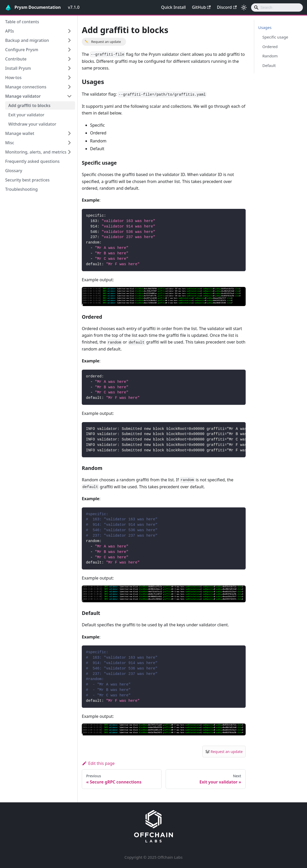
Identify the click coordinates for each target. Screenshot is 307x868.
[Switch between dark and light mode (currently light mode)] (244, 7)
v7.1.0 (74, 7)
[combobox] (277, 7)
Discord (227, 7)
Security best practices (27, 180)
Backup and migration (27, 40)
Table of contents (22, 22)
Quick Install (173, 7)
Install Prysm (18, 68)
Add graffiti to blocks (29, 105)
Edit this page (98, 763)
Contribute (16, 59)
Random (270, 56)
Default (269, 65)
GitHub (201, 7)
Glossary (14, 171)
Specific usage (275, 37)
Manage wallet (20, 133)
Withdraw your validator (32, 124)
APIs (10, 31)
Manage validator (23, 96)
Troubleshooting (21, 189)
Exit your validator (26, 115)
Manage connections (26, 87)
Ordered (270, 47)
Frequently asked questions (32, 161)
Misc (10, 143)
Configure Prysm (22, 50)
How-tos (13, 78)
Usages (265, 27)
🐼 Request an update (224, 752)
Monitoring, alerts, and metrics (36, 152)
